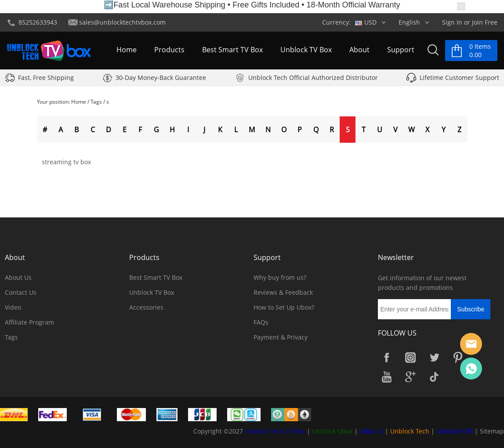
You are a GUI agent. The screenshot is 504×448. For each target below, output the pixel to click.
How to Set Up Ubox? (284, 307)
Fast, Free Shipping (46, 78)
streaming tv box (66, 162)
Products (169, 50)
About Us (18, 277)
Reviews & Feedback (283, 292)
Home (127, 50)
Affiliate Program (29, 322)
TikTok (434, 377)
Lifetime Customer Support (459, 78)
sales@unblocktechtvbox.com (122, 22)
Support (401, 50)
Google (410, 377)
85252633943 (38, 22)
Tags (96, 102)
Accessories (146, 307)
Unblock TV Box (306, 50)
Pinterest (458, 358)
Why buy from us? (280, 277)
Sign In (452, 22)
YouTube (387, 377)
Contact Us (21, 292)
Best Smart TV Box (232, 50)
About (359, 50)
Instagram (410, 358)
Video (13, 307)
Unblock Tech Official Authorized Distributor (313, 78)
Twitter (434, 358)
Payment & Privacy (281, 337)
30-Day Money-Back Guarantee (161, 78)
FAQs (261, 322)
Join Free (485, 22)
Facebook (387, 358)
